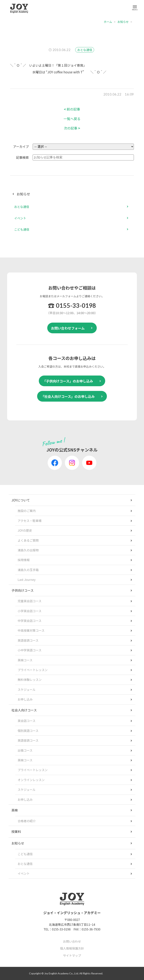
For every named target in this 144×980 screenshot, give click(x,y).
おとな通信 (85, 50)
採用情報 (24, 560)
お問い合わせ (72, 941)
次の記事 (72, 128)
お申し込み (25, 699)
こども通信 (22, 229)
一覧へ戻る (72, 119)
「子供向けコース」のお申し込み (68, 381)
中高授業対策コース (31, 630)
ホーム (108, 22)
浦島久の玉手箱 (28, 570)
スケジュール (27, 689)
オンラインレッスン (31, 780)
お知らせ (123, 22)
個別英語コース (28, 731)
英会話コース (27, 721)
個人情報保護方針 (72, 948)
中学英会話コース (30, 621)
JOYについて (21, 500)
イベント (20, 218)
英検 (15, 810)
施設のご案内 (27, 511)
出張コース (25, 750)
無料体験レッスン (30, 680)
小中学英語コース (30, 650)
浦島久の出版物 (28, 550)
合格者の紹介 (27, 821)
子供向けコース (22, 590)
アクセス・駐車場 (30, 521)
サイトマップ (72, 955)
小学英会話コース (30, 611)
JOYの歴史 (25, 530)
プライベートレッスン (33, 670)
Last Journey (27, 580)
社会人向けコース (24, 710)
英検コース (25, 660)
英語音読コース (28, 640)
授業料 (16, 831)
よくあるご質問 (28, 540)
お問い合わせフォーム (68, 328)
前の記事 (72, 109)
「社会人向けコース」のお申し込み (68, 396)
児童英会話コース (30, 601)
